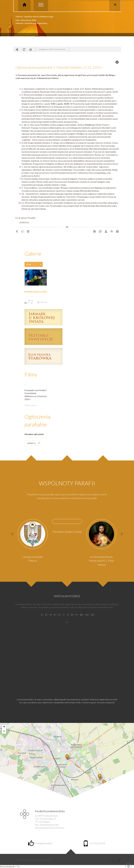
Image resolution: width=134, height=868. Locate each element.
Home (30, 49)
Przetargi (43, 337)
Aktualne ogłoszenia (34, 434)
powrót (17, 49)
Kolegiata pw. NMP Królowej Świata (52, 49)
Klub (43, 356)
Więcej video (30, 405)
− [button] (4, 731)
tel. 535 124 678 (94, 843)
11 (87, 615)
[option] (33, 542)
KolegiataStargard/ (40, 843)
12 (92, 615)
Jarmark (43, 317)
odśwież (24, 49)
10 (81, 615)
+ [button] (4, 727)
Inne (29, 264)
